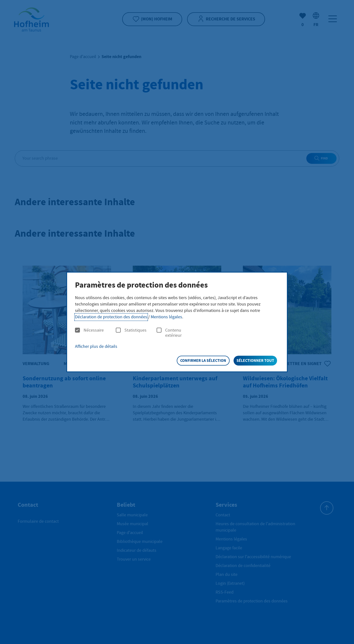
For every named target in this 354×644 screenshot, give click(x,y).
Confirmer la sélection (203, 360)
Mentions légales (166, 317)
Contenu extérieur (169, 333)
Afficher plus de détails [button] (96, 346)
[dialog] (177, 322)
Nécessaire (89, 330)
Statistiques (131, 330)
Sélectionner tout (255, 360)
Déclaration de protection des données (111, 317)
